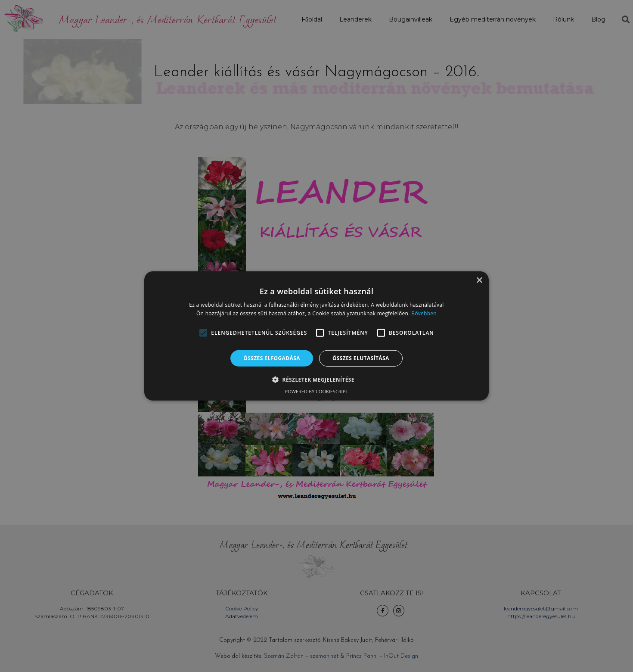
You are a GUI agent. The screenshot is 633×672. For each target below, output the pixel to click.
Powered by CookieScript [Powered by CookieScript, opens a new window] (317, 391)
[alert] (316, 336)
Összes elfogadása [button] (272, 358)
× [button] (479, 281)
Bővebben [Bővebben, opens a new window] (424, 313)
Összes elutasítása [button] (361, 358)
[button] (203, 333)
